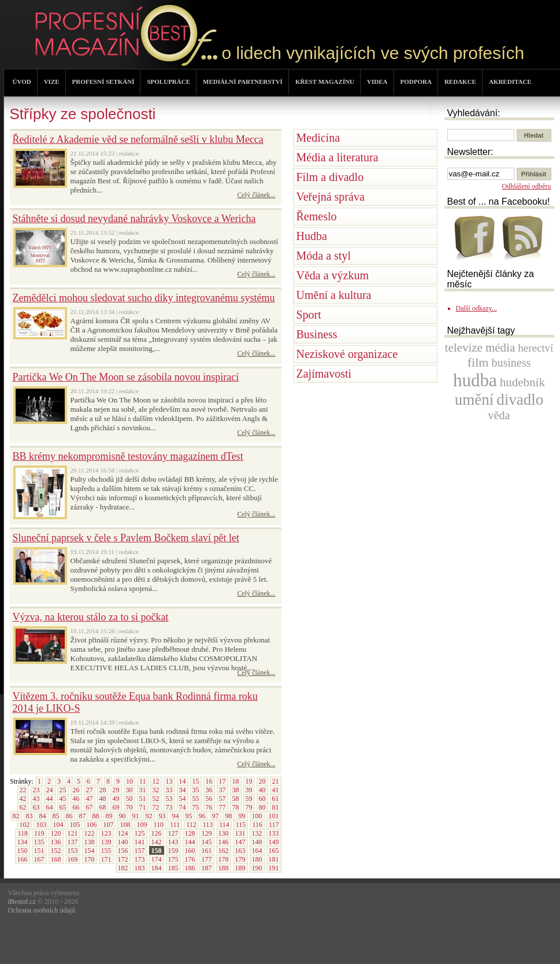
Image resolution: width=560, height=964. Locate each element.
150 (23, 851)
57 (222, 799)
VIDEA (377, 82)
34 (183, 790)
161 (207, 851)
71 (143, 807)
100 (257, 816)
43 (36, 799)
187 (207, 868)
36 (209, 790)
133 (274, 833)
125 (140, 833)
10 (129, 781)
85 (56, 816)
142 (157, 842)
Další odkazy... (476, 308)
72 (156, 807)
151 (39, 851)
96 (202, 816)
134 (23, 842)
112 (191, 825)
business (511, 363)
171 (106, 859)
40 (262, 790)
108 (125, 825)
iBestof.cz (22, 902)
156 (123, 851)
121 (73, 833)
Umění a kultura (334, 295)
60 (262, 799)
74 (183, 807)
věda (499, 415)
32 (156, 790)
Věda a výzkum (333, 275)
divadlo (520, 400)
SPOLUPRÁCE (168, 82)
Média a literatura (338, 157)
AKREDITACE (510, 82)
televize (464, 348)
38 (236, 790)
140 (123, 842)
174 (157, 859)
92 (149, 816)
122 (90, 833)
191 (274, 868)
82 (16, 816)
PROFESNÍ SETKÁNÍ (103, 82)
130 (224, 833)
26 (76, 790)
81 (276, 807)
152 (56, 851)
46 (76, 799)
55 (196, 799)
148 (257, 842)
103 (41, 825)
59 (249, 799)
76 (209, 807)
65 (63, 807)
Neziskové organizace (347, 354)
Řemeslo (317, 216)
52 (156, 799)
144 (190, 842)
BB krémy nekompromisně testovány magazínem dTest (128, 456)
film (478, 362)
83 (29, 816)
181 (274, 859)
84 (43, 816)
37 (222, 790)
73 (169, 807)
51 (143, 799)
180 (257, 859)
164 (257, 851)
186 (190, 868)
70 (129, 807)
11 (143, 781)
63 (36, 807)
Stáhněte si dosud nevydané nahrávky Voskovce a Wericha (134, 219)
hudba (475, 380)
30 (129, 790)
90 (123, 816)
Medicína (318, 138)
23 (36, 790)
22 (23, 790)
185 (173, 868)
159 (173, 851)
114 (224, 825)
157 (140, 851)
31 (143, 790)
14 (183, 781)
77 (222, 807)
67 (90, 807)
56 (209, 799)
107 (108, 825)
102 (24, 825)
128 (190, 833)
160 (190, 851)
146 (224, 842)
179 (240, 859)
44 (50, 799)
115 (241, 825)
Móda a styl (324, 256)
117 (274, 825)
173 (140, 859)
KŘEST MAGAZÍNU (325, 82)
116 (257, 825)
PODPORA (416, 82)
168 (56, 859)
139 (106, 842)
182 (123, 868)
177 (207, 859)
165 (274, 851)
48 (103, 799)
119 (39, 833)
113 (208, 825)
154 (90, 851)
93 (162, 816)
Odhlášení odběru (527, 186)
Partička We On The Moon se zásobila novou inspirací (126, 377)
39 (249, 790)
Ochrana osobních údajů (42, 910)
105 (75, 825)
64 (50, 807)
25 (63, 790)
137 (73, 842)
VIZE (52, 82)
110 (158, 825)
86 (69, 816)
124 (123, 833)
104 (58, 825)
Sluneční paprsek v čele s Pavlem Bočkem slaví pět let (126, 538)
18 (236, 781)
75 (196, 807)
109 (142, 825)
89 (109, 816)
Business (317, 334)
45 (63, 799)
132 (257, 833)
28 (103, 790)
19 (249, 781)
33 (169, 790)
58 (236, 799)
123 (106, 833)
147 (240, 842)
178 (224, 859)
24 (50, 790)
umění (474, 400)
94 (176, 816)
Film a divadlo (330, 177)
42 (23, 799)
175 (173, 859)
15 (196, 781)
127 (173, 833)
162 (224, 851)
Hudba (312, 236)
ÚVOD (22, 82)
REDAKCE (460, 82)
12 (156, 781)
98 (229, 816)
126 (157, 833)
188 (224, 868)
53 (169, 799)
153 (73, 851)
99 (242, 816)
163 (240, 851)
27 (90, 790)
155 (106, 851)
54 (183, 799)
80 (262, 807)
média (500, 348)
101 (274, 816)
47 (90, 799)
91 (136, 816)
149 (274, 842)
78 (236, 807)
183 (140, 868)
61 (276, 799)
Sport (309, 315)
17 (222, 781)
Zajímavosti (324, 374)
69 (116, 807)
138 (90, 842)
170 (90, 859)
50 (129, 799)
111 (175, 825)
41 (276, 790)
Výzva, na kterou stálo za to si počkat (91, 617)
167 (39, 859)
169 (73, 859)
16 (209, 781)
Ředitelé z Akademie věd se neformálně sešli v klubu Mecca (138, 139)
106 (91, 825)
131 (240, 833)
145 (207, 842)
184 (157, 868)
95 (189, 816)
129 (207, 833)
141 (140, 842)
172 (123, 859)
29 (116, 790)
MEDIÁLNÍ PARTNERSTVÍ (243, 82)
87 (83, 816)
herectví (535, 348)
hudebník (522, 382)
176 (190, 859)
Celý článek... (257, 195)
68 (103, 807)
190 (257, 868)
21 (276, 781)
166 (23, 859)
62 (23, 807)
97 (216, 816)
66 (76, 807)
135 (39, 842)
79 (249, 807)
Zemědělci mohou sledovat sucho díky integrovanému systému (144, 298)
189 (240, 868)
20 (262, 781)
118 (23, 833)
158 (157, 851)
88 (96, 816)
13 (169, 781)
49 (116, 799)
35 (196, 790)
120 (56, 833)
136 (56, 842)
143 (173, 842)
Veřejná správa (331, 197)
